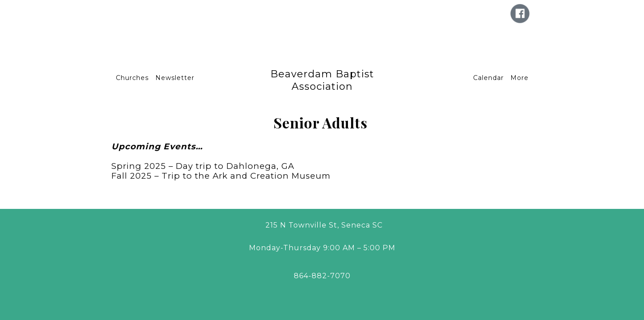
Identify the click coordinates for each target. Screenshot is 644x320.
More (520, 78)
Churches (132, 78)
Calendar (488, 78)
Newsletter (175, 78)
